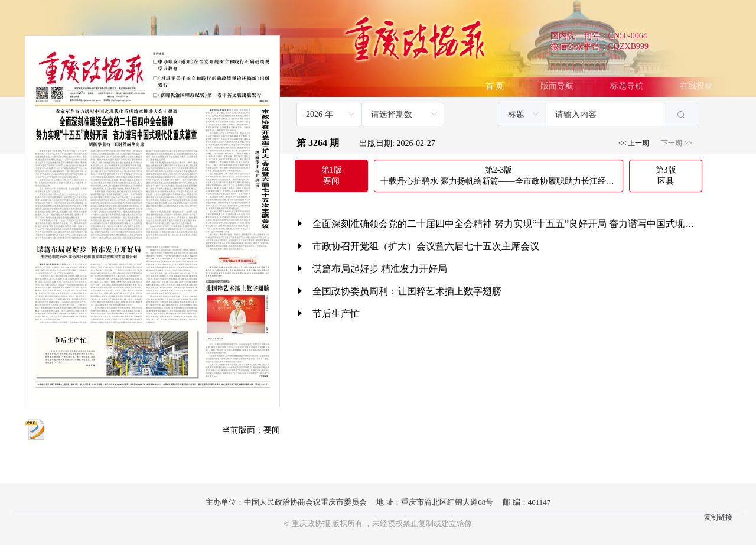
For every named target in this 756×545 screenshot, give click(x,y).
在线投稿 (696, 86)
